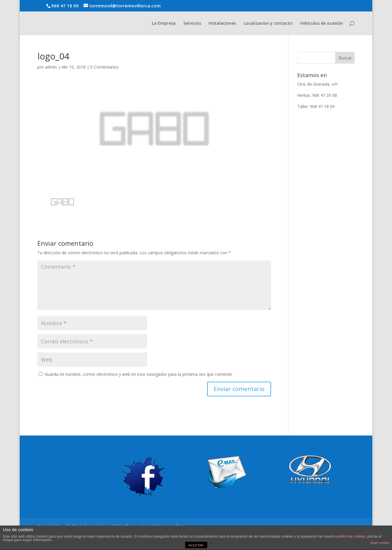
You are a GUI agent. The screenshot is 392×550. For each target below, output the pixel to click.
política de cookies (351, 536)
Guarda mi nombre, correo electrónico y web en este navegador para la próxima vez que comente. (139, 374)
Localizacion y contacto (268, 24)
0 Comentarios (104, 67)
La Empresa (164, 24)
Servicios (192, 24)
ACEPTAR (196, 545)
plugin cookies (380, 543)
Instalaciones (222, 24)
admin (51, 67)
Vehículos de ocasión (322, 24)
